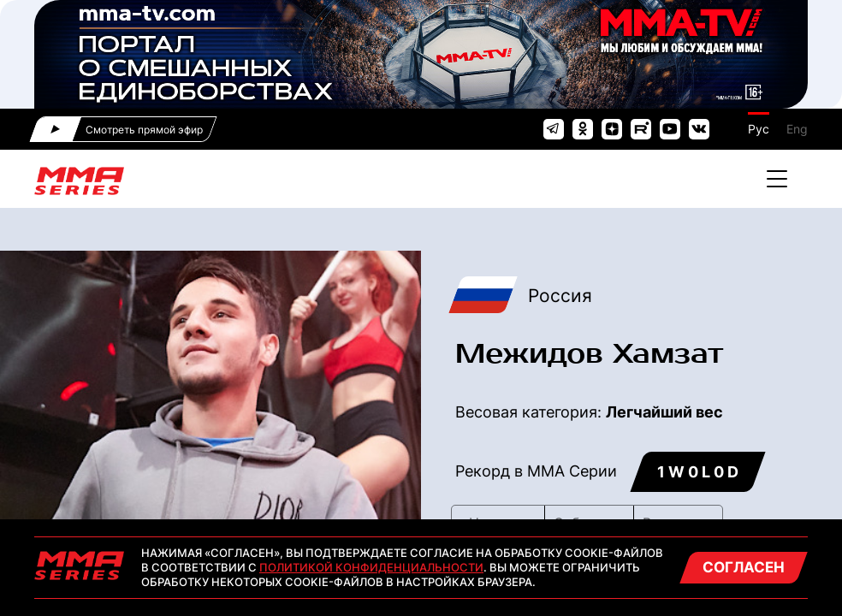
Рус (759, 129)
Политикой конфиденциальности (371, 567)
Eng (797, 129)
